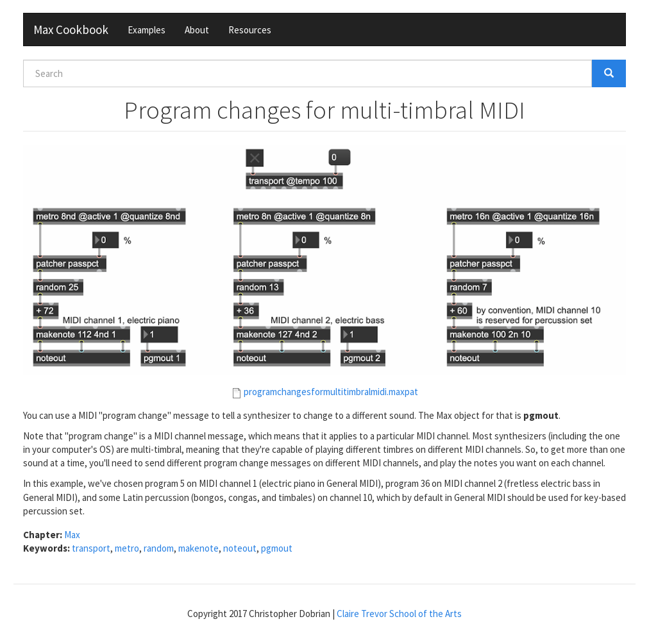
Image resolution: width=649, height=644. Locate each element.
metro (127, 548)
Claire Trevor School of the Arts (399, 614)
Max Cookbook (71, 30)
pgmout (277, 548)
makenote (198, 548)
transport (91, 548)
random (159, 548)
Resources (250, 30)
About (197, 30)
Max (72, 535)
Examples (147, 30)
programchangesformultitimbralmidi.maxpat (331, 392)
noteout (240, 548)
